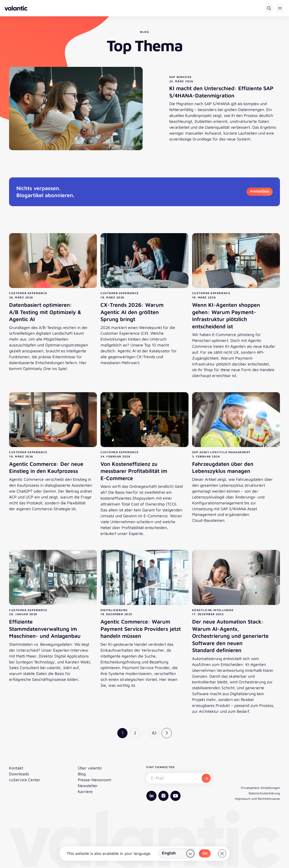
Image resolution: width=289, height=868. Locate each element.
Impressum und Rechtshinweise (257, 799)
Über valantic (90, 768)
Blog (82, 774)
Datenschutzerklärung (264, 793)
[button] (280, 8)
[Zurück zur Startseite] (16, 8)
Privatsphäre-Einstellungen (260, 788)
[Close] (222, 853)
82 (154, 733)
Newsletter (88, 786)
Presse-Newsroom (95, 780)
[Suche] (269, 8)
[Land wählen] (177, 853)
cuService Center (25, 780)
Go (205, 853)
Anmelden (260, 191)
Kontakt (16, 768)
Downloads (19, 774)
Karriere (85, 792)
